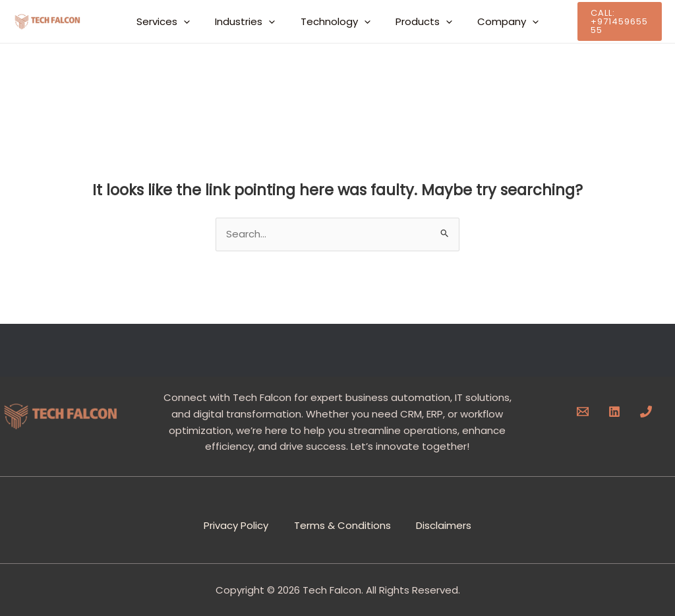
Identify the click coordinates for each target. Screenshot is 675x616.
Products (419, 22)
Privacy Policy (235, 524)
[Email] (583, 412)
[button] (195, 22)
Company (497, 22)
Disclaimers (445, 524)
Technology (336, 22)
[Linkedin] (614, 412)
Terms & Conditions (342, 524)
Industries (251, 22)
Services (174, 22)
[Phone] (646, 412)
